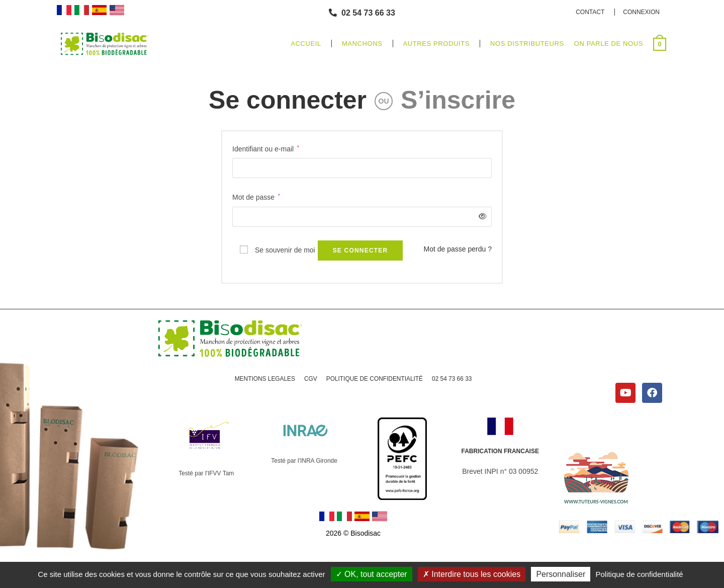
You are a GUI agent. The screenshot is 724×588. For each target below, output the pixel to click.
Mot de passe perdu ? (458, 249)
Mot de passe (256, 196)
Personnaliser (561, 574)
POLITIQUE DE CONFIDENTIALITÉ (375, 379)
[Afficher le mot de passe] (481, 217)
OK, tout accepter (372, 574)
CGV (310, 379)
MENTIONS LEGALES (264, 379)
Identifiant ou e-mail (266, 148)
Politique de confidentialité (639, 574)
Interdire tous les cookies (472, 574)
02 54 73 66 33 (452, 379)
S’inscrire (458, 100)
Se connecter (288, 100)
